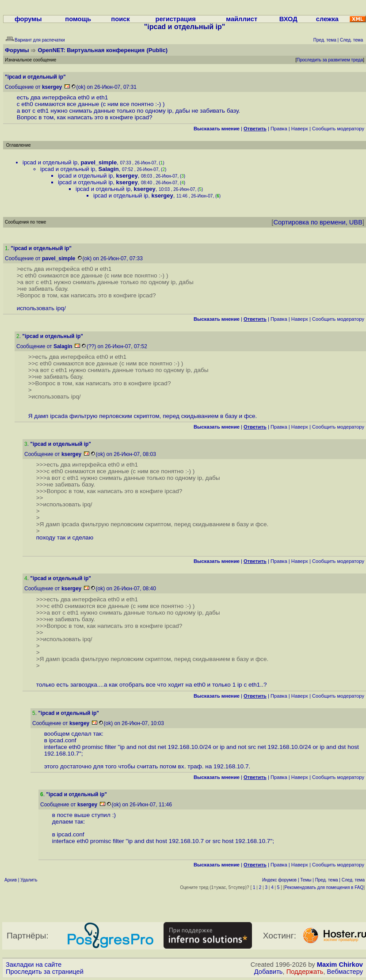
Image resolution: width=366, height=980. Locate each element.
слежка (327, 19)
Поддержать (305, 972)
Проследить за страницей (45, 972)
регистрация (175, 19)
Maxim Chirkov (340, 965)
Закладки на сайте (34, 965)
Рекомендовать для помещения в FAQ (324, 887)
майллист (242, 19)
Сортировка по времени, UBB (318, 222)
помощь (78, 19)
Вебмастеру (345, 972)
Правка (279, 129)
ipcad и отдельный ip (50, 162)
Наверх (300, 129)
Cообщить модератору (338, 129)
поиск (120, 19)
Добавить (269, 972)
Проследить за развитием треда (330, 60)
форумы (28, 19)
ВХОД (288, 19)
